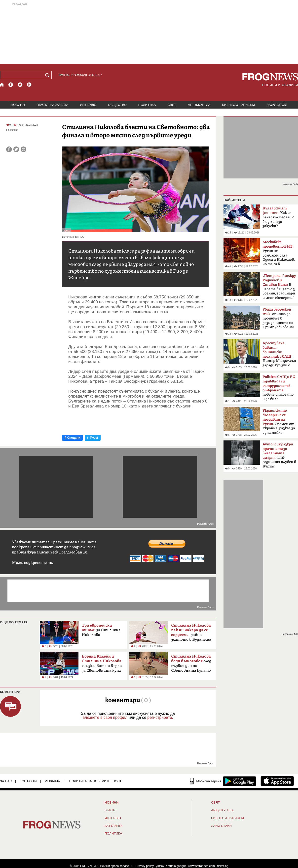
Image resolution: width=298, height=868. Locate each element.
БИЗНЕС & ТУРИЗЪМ (238, 105)
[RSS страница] (29, 85)
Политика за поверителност (95, 781)
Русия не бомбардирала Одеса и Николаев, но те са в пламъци (279, 255)
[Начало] (2, 85)
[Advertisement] (149, 33)
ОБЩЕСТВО (117, 105)
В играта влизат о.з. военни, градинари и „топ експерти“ (279, 287)
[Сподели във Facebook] (9, 149)
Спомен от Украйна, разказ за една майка (279, 422)
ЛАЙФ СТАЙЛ (277, 105)
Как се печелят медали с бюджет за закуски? (278, 217)
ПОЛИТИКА (147, 105)
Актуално (113, 826)
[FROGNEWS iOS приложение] (277, 781)
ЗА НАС (6, 781)
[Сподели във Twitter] (16, 149)
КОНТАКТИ (28, 781)
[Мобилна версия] (205, 781)
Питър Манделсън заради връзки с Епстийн (279, 356)
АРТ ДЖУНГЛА (199, 105)
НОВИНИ (18, 105)
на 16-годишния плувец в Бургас (279, 455)
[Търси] (48, 75)
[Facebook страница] (11, 85)
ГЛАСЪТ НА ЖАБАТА (52, 105)
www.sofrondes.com (202, 866)
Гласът (111, 810)
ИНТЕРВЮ (88, 105)
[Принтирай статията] (23, 149)
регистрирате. (160, 717)
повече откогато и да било (279, 388)
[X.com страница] (20, 85)
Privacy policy (145, 866)
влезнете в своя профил (105, 717)
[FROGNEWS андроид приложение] (240, 781)
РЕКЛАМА (52, 781)
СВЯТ (172, 105)
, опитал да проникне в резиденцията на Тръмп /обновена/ (278, 318)
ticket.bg (223, 866)
